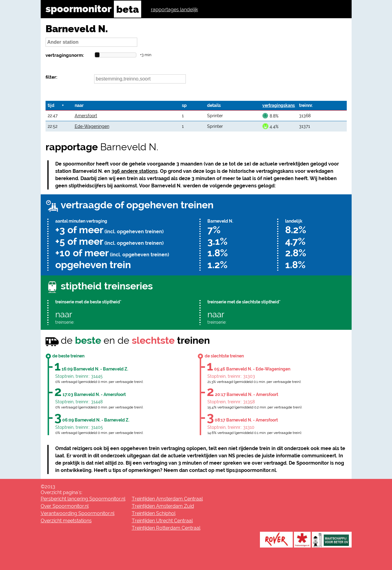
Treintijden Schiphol (154, 513)
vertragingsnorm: (65, 55)
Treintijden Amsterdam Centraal (167, 499)
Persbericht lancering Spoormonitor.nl (83, 499)
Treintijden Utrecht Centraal (162, 521)
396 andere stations (135, 171)
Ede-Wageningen (92, 126)
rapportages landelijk (174, 10)
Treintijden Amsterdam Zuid (163, 506)
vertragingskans (279, 105)
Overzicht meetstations (66, 521)
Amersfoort (86, 116)
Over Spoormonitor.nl (65, 506)
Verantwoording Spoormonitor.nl (78, 513)
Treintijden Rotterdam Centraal (166, 528)
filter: (51, 77)
